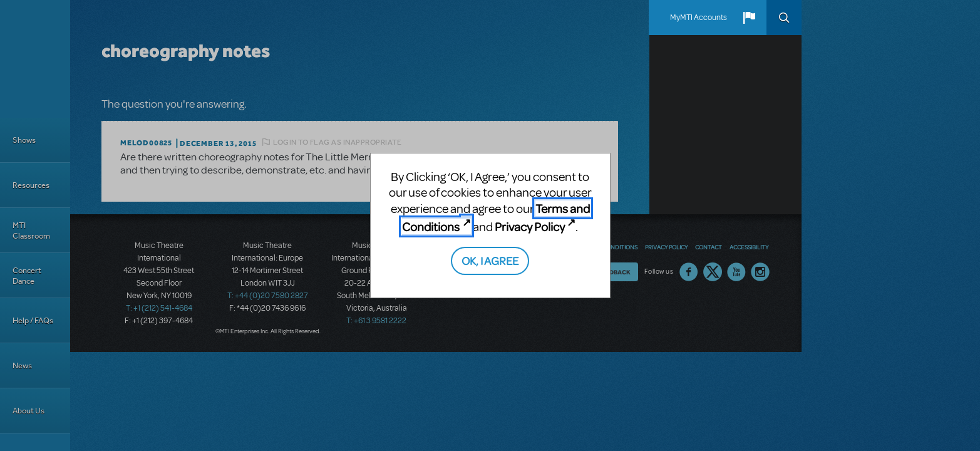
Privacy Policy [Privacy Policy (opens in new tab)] (530, 226)
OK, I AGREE (490, 260)
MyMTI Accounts (699, 18)
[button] (749, 18)
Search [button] (784, 18)
